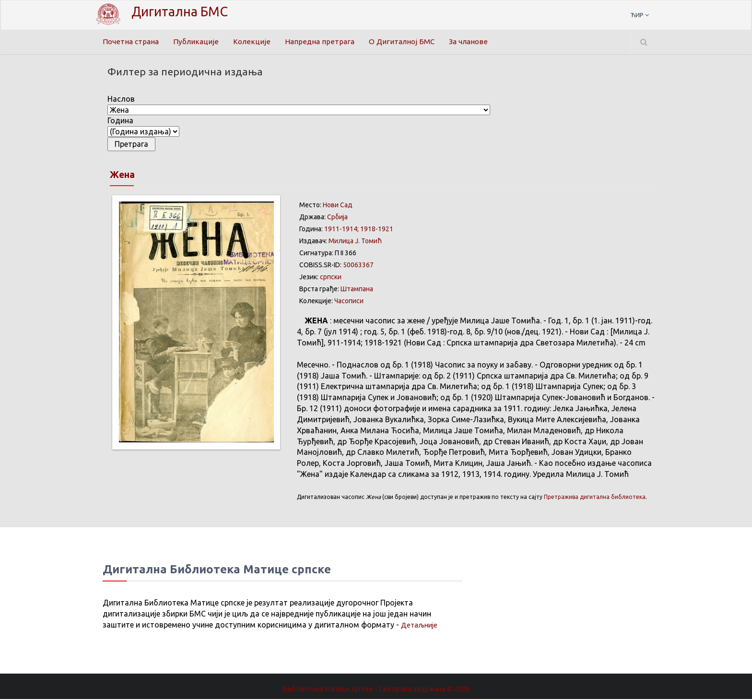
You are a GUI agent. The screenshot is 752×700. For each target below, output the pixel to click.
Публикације (199, 42)
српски (331, 278)
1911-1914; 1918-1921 (359, 230)
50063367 (358, 266)
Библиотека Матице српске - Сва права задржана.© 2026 (376, 690)
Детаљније (421, 626)
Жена (126, 175)
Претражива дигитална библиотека (595, 498)
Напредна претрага (323, 42)
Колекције (254, 42)
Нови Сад (338, 206)
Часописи (349, 302)
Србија (337, 218)
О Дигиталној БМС (406, 42)
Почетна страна (132, 42)
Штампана (357, 290)
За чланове (475, 42)
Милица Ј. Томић (355, 242)
